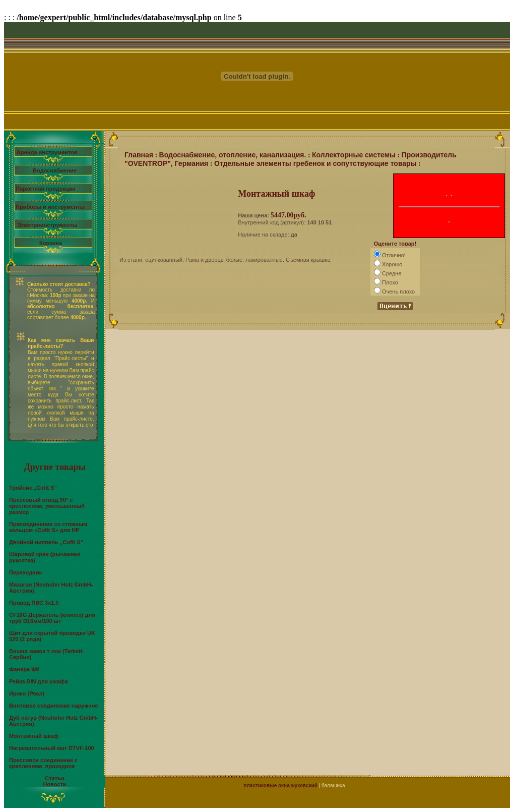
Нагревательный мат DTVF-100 (52, 748)
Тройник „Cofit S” (33, 488)
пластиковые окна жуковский (280, 786)
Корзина (51, 243)
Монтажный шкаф (34, 736)
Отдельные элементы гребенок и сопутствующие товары (315, 163)
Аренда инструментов (47, 152)
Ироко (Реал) (27, 693)
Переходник (25, 572)
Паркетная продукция (45, 189)
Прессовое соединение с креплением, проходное (43, 763)
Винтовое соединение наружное (54, 706)
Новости (54, 784)
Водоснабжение (55, 170)
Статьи (54, 778)
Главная (139, 155)
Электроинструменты (47, 225)
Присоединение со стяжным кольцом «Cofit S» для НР (48, 527)
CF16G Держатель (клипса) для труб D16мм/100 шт (52, 618)
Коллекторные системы (354, 155)
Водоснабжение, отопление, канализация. (233, 155)
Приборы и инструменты (50, 207)
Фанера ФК (24, 669)
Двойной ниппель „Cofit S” (46, 542)
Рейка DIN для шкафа (39, 681)
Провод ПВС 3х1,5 (34, 603)
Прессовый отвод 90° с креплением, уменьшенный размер (47, 506)
